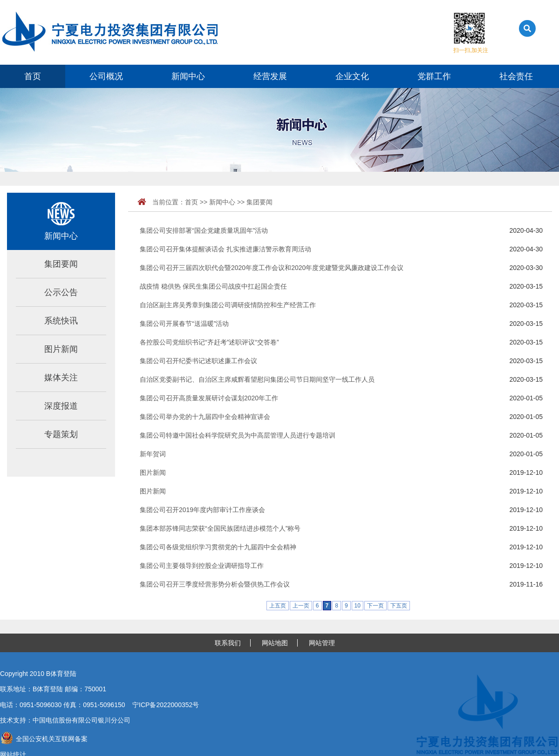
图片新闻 (61, 349)
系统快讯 (61, 321)
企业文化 (352, 76)
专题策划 (61, 434)
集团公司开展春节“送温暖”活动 (184, 324)
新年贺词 (153, 454)
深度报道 (61, 406)
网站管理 (322, 643)
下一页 (375, 606)
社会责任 (516, 76)
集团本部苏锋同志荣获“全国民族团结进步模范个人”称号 (220, 528)
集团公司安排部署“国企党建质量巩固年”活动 (204, 230)
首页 (33, 76)
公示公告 (61, 292)
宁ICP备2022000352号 (166, 705)
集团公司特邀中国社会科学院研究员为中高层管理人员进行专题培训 (238, 435)
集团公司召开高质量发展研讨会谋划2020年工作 (209, 398)
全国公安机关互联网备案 (44, 739)
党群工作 (434, 76)
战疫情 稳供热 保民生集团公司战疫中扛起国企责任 (213, 286)
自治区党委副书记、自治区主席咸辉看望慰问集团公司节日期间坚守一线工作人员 (257, 379)
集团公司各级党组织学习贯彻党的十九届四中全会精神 (218, 547)
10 (358, 606)
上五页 (278, 606)
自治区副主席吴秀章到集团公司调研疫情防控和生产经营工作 (228, 305)
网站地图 (275, 643)
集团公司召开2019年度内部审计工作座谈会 (202, 510)
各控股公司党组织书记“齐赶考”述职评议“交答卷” (209, 342)
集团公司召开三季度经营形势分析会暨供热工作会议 (215, 584)
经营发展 (270, 76)
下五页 (399, 606)
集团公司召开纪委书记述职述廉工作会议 (198, 361)
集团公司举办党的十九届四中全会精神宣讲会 (205, 417)
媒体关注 (61, 378)
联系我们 (228, 643)
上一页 (301, 606)
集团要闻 (61, 264)
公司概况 (106, 76)
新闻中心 (188, 76)
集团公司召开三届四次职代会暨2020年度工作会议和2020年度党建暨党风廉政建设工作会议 (272, 268)
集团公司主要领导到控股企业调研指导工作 (202, 566)
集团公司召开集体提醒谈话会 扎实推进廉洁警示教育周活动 (225, 249)
